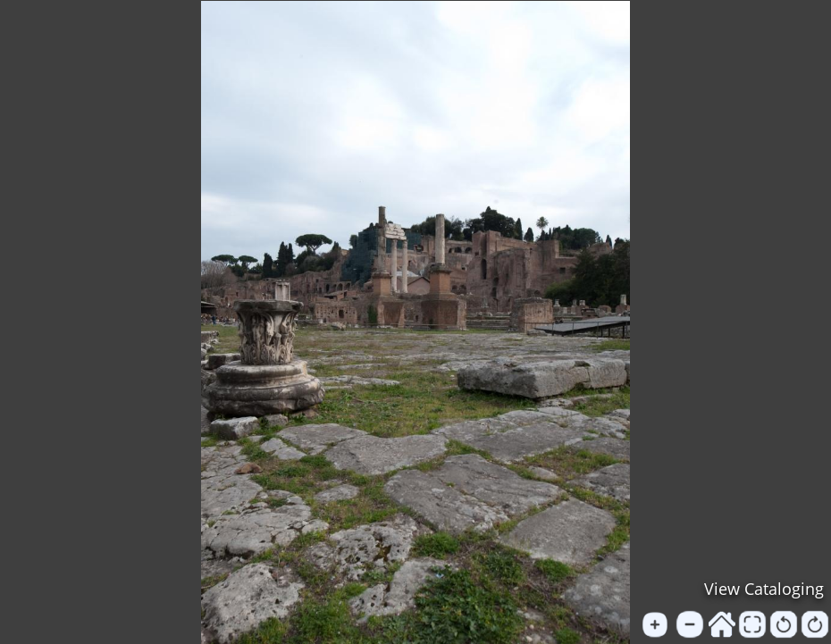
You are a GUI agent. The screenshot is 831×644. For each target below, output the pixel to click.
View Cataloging (764, 589)
